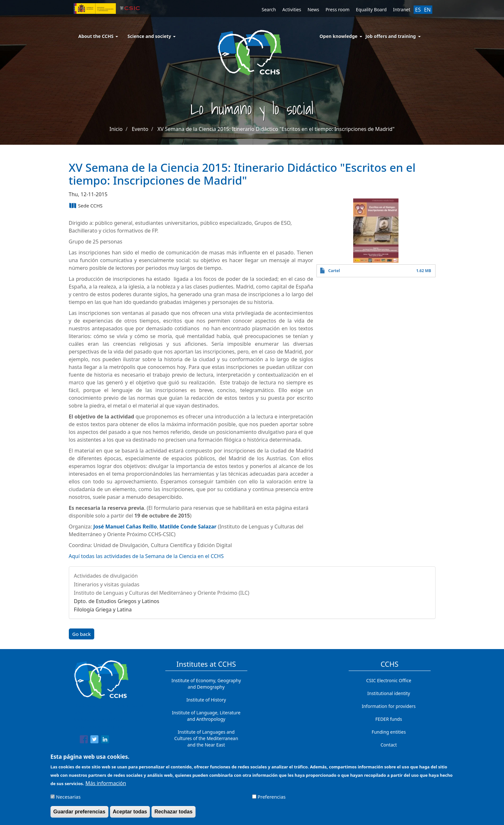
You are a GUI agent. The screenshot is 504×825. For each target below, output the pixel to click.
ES (418, 10)
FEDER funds (389, 719)
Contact (389, 745)
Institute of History (206, 700)
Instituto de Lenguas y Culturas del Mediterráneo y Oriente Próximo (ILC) (162, 593)
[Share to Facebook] (84, 740)
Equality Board (371, 9)
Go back (82, 634)
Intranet (402, 9)
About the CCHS (98, 36)
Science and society (152, 36)
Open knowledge (339, 36)
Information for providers (389, 706)
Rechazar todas (173, 814)
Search (269, 9)
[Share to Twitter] (94, 740)
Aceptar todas (130, 814)
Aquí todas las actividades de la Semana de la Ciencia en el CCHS (146, 556)
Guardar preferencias (79, 814)
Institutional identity (389, 693)
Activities (292, 9)
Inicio (116, 129)
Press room (337, 9)
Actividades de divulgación (106, 576)
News (313, 9)
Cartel (334, 271)
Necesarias (68, 799)
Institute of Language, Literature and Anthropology (206, 716)
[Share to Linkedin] (105, 740)
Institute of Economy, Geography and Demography (206, 684)
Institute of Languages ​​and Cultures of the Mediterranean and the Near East (206, 738)
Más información (105, 786)
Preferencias (272, 799)
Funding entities (389, 732)
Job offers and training (391, 36)
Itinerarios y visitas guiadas (107, 584)
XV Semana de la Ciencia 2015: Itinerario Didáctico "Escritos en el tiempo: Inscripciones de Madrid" (276, 129)
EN (427, 10)
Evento (140, 129)
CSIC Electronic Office (389, 680)
